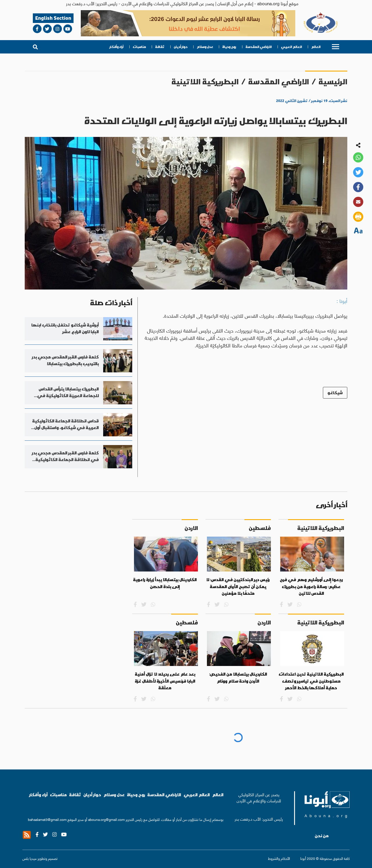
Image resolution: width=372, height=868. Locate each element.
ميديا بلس (29, 858)
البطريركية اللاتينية (205, 82)
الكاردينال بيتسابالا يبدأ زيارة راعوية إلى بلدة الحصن (165, 583)
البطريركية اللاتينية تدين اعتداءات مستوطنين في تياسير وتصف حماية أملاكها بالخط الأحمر (311, 681)
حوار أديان (181, 47)
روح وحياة (229, 47)
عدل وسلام (205, 47)
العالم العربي (291, 47)
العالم (316, 47)
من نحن (322, 836)
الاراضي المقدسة (259, 47)
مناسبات (139, 47)
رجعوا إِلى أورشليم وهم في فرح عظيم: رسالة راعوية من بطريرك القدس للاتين (311, 586)
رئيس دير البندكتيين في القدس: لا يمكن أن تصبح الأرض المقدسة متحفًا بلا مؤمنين (238, 586)
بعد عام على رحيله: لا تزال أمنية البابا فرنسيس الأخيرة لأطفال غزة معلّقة (165, 681)
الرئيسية (333, 82)
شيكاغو (335, 393)
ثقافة (160, 47)
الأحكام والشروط (279, 858)
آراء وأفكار (117, 47)
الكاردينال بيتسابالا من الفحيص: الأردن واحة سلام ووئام (238, 678)
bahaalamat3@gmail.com (47, 819)
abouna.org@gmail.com (106, 819)
